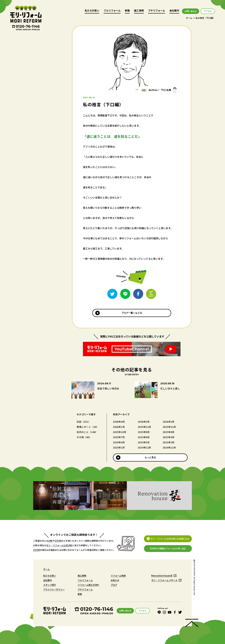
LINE (50, 541)
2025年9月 (144, 432)
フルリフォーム (112, 11)
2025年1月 (119, 447)
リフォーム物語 (118, 576)
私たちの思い (92, 11)
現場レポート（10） (88, 427)
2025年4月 (119, 442)
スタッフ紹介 (50, 585)
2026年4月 (119, 422)
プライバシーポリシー (54, 589)
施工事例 (139, 11)
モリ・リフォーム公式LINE (59, 545)
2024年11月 (169, 447)
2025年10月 (120, 432)
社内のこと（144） (87, 432)
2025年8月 (169, 432)
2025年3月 (144, 442)
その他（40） (84, 437)
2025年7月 (119, 437)
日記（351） (84, 422)
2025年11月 (169, 427)
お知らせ (115, 580)
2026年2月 (169, 422)
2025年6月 (144, 437)
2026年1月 (119, 427)
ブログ (114, 585)
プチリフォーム (157, 11)
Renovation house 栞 (162, 576)
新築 (127, 11)
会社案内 (174, 11)
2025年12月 (144, 427)
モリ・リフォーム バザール (164, 580)
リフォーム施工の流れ (88, 585)
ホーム (189, 18)
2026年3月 (144, 422)
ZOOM (58, 541)
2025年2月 (169, 442)
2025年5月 (169, 437)
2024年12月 (144, 447)
